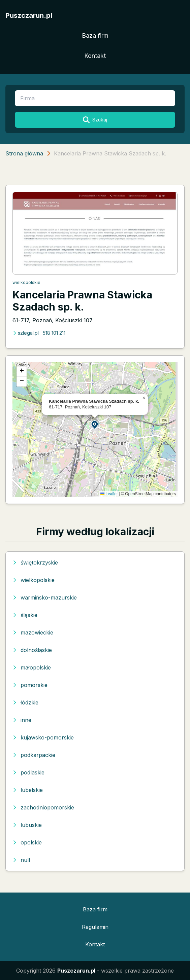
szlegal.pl (26, 333)
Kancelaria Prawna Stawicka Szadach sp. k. (82, 301)
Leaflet (109, 494)
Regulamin (95, 927)
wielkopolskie (26, 282)
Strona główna (24, 153)
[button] (95, 424)
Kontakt (95, 56)
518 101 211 (54, 333)
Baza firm (95, 35)
